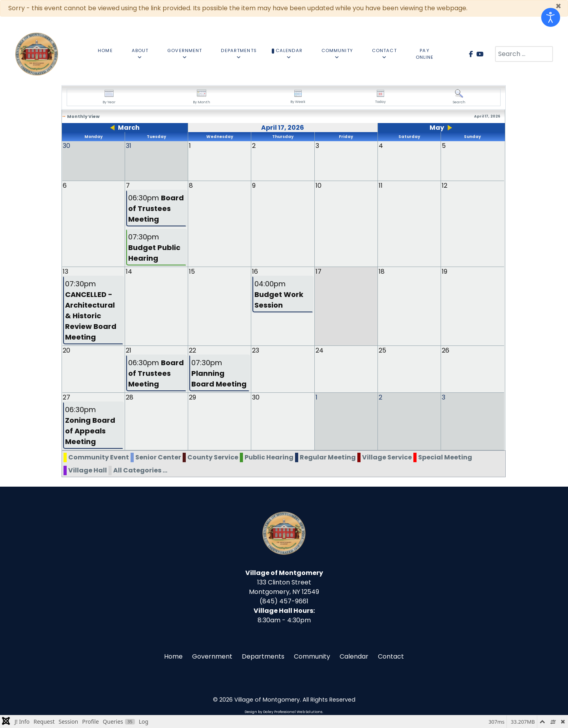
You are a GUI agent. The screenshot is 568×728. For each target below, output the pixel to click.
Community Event (99, 457)
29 (192, 397)
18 (382, 271)
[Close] (558, 6)
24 (319, 350)
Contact (391, 656)
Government (212, 656)
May (437, 128)
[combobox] (524, 54)
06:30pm (156, 208)
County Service (213, 457)
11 (381, 185)
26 (446, 350)
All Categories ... (140, 470)
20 (66, 350)
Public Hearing (269, 457)
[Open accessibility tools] (551, 17)
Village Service (387, 457)
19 (445, 271)
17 (319, 271)
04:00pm (279, 294)
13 (65, 271)
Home (173, 656)
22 (192, 350)
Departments (263, 656)
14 (129, 271)
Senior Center (158, 457)
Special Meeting (445, 457)
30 (256, 397)
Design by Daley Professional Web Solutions (283, 711)
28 (130, 397)
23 (256, 350)
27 (66, 397)
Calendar (354, 656)
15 (192, 271)
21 (129, 350)
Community (312, 656)
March (129, 128)
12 (445, 185)
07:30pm (154, 247)
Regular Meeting (328, 457)
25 (382, 350)
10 (319, 185)
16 (255, 271)
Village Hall (88, 470)
